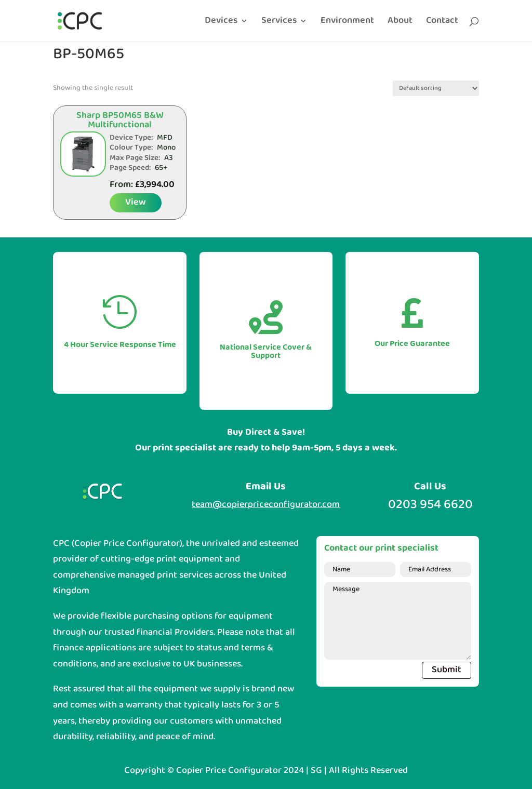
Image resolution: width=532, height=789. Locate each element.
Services (279, 23)
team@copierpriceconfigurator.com (266, 505)
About (400, 23)
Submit (447, 670)
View (136, 202)
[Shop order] (436, 88)
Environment (347, 23)
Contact (442, 23)
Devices (221, 23)
